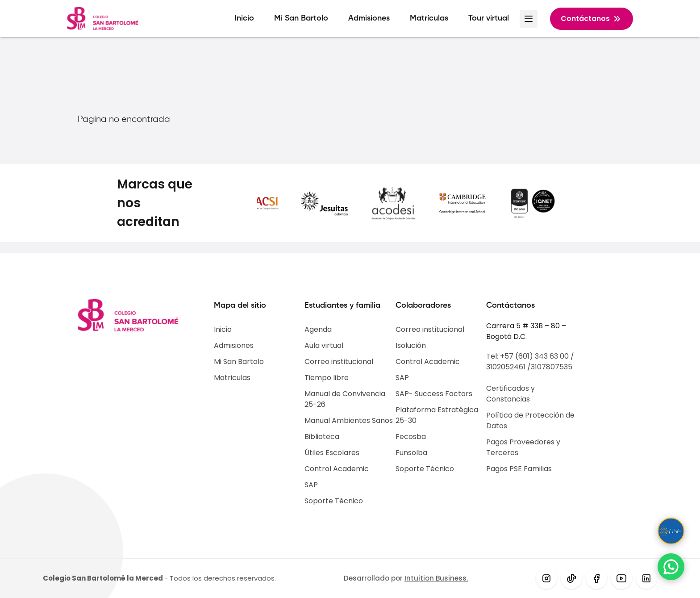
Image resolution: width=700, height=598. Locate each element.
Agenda (318, 329)
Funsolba (411, 453)
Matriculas (232, 378)
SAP (311, 485)
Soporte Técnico (334, 501)
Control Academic (337, 469)
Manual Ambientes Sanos (349, 420)
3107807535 (552, 367)
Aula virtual (324, 345)
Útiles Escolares (332, 453)
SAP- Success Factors (434, 394)
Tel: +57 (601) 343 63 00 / (530, 356)
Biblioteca (322, 437)
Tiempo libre (327, 378)
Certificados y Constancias (510, 394)
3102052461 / (508, 367)
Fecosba (411, 437)
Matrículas (429, 18)
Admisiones (369, 18)
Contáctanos (592, 19)
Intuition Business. (436, 578)
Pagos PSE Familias (519, 469)
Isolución (411, 345)
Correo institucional (339, 362)
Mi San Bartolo (301, 18)
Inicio (244, 18)
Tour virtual (489, 18)
